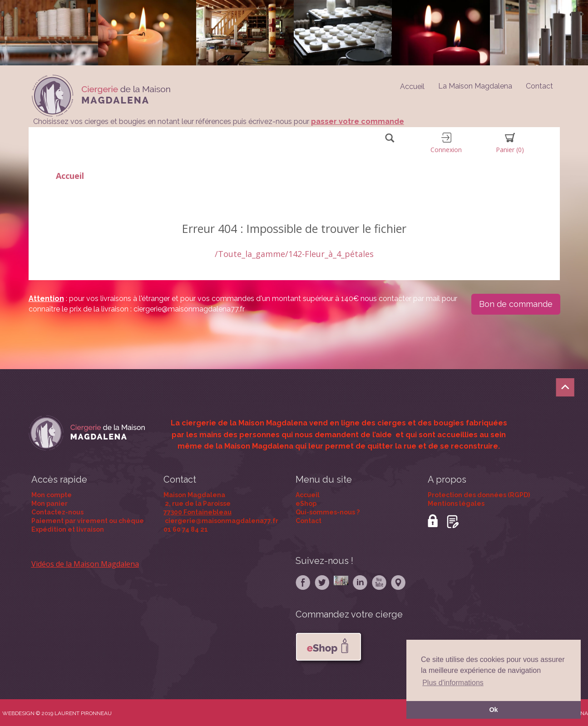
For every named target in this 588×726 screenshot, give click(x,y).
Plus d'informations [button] (453, 683)
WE (7, 713)
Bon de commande (516, 304)
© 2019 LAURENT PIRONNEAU (74, 713)
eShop (306, 504)
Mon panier (49, 504)
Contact (539, 86)
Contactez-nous (57, 512)
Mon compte (52, 495)
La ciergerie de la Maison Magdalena (239, 423)
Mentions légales (456, 504)
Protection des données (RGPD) (479, 495)
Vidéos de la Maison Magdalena (85, 564)
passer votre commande (358, 121)
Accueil (70, 176)
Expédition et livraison (68, 529)
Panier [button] (510, 143)
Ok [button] (493, 710)
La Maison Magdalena (475, 86)
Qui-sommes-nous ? (328, 512)
